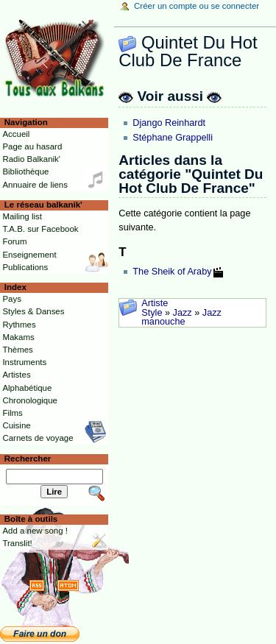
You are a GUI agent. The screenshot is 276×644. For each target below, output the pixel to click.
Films (12, 413)
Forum (14, 241)
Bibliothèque (25, 171)
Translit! (17, 543)
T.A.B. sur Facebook (40, 229)
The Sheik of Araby (172, 272)
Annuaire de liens (35, 185)
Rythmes (19, 325)
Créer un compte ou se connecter (197, 6)
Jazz (183, 313)
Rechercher (28, 459)
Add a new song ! (35, 531)
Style (152, 313)
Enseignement (29, 255)
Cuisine (16, 425)
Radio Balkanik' (31, 159)
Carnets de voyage (38, 438)
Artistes (16, 375)
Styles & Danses (33, 311)
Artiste (155, 303)
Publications (25, 267)
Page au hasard (32, 146)
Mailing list (22, 216)
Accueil (16, 134)
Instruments (24, 362)
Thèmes (17, 350)
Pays (11, 299)
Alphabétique (27, 388)
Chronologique (30, 400)
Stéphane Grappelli (173, 138)
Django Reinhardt (169, 123)
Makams (18, 337)
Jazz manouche (181, 318)
